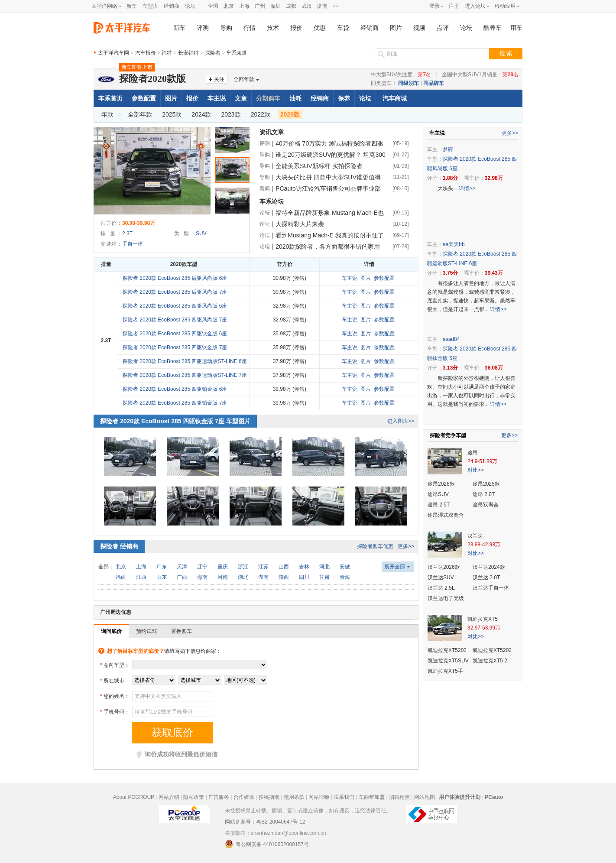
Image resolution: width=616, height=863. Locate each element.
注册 (454, 6)
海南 (202, 577)
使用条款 (294, 797)
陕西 (284, 577)
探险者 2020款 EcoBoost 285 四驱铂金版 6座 (175, 389)
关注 (219, 79)
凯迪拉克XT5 (483, 619)
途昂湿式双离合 (446, 515)
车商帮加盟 (372, 797)
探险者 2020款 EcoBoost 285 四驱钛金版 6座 (175, 334)
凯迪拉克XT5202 (447, 650)
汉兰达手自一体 (491, 588)
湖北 (243, 577)
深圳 (276, 6)
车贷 (343, 28)
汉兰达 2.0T (486, 577)
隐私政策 (194, 797)
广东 (162, 567)
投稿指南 (269, 797)
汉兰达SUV (441, 577)
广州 (260, 6)
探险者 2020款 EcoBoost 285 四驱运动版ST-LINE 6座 (185, 361)
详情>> (467, 188)
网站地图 (425, 797)
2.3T (127, 234)
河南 (223, 577)
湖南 (263, 577)
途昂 (473, 453)
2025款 (172, 114)
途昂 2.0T (484, 494)
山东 (162, 577)
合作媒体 (244, 797)
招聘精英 (399, 797)
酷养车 (493, 28)
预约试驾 (146, 631)
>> (336, 6)
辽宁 (202, 567)
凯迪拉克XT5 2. (491, 661)
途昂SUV (438, 494)
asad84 (451, 339)
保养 (344, 98)
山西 (284, 567)
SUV (201, 234)
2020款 (290, 114)
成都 (291, 6)
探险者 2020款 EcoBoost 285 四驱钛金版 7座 (175, 347)
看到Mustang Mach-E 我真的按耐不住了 (330, 235)
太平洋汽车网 (113, 53)
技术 (273, 28)
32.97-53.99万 (484, 628)
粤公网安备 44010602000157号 (267, 844)
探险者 (213, 53)
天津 (182, 567)
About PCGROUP (134, 797)
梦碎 (448, 149)
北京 (229, 6)
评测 (203, 28)
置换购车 (182, 631)
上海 (244, 6)
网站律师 (319, 797)
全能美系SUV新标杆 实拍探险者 (319, 166)
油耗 (295, 98)
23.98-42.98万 (484, 545)
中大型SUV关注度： (401, 75)
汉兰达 (475, 536)
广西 (182, 577)
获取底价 (172, 733)
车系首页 (110, 98)
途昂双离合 (486, 505)
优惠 (320, 28)
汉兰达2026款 (444, 567)
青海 (345, 577)
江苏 (263, 567)
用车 (516, 28)
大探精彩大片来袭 (300, 224)
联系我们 (344, 797)
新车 (132, 6)
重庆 (223, 567)
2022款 (261, 114)
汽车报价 (146, 53)
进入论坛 (475, 6)
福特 (167, 53)
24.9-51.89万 (482, 461)
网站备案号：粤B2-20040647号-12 (265, 822)
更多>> (406, 546)
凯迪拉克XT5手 (445, 671)
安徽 (345, 567)
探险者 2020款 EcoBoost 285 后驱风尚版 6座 (175, 278)
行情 (250, 28)
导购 (226, 28)
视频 (419, 28)
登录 (434, 6)
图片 (396, 28)
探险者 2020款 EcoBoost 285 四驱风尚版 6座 (175, 306)
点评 (443, 28)
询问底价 (111, 631)
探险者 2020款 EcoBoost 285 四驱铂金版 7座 (175, 403)
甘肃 (324, 577)
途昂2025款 (486, 484)
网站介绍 (169, 797)
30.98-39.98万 (139, 223)
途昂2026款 (441, 484)
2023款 (231, 114)
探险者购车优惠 (375, 546)
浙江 (243, 567)
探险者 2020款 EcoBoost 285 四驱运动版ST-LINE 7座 (185, 375)
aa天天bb (454, 244)
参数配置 (144, 98)
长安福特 (188, 53)
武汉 (307, 6)
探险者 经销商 (119, 546)
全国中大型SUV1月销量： (480, 75)
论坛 (190, 6)
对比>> (476, 470)
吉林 (304, 567)
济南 (322, 6)
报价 (296, 28)
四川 (304, 577)
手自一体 (133, 244)
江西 (141, 577)
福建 (121, 577)
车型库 (150, 6)
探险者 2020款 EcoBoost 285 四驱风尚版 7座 (175, 320)
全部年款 (244, 79)
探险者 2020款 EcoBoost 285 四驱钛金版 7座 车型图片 (175, 421)
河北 (324, 567)
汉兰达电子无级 (446, 598)
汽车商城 (395, 98)
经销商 (172, 6)
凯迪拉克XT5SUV (448, 661)
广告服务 (219, 797)
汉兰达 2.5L (441, 588)
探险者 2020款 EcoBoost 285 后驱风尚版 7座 (175, 292)
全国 (213, 6)
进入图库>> (401, 421)
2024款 (201, 114)
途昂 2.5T (439, 505)
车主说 (217, 98)
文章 (241, 98)
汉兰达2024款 (489, 567)
